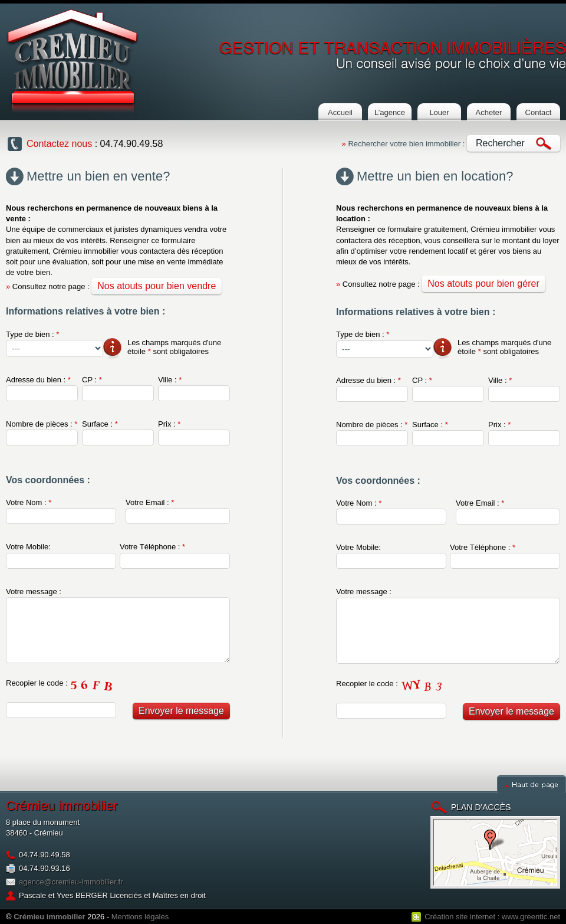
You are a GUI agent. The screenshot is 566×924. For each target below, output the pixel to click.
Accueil (340, 112)
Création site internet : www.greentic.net (492, 917)
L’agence (390, 112)
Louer (439, 112)
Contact (539, 112)
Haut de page (532, 784)
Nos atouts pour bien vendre (157, 286)
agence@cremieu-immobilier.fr (71, 882)
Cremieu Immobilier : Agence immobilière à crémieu (73, 61)
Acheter (489, 112)
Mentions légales (140, 917)
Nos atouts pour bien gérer (483, 284)
